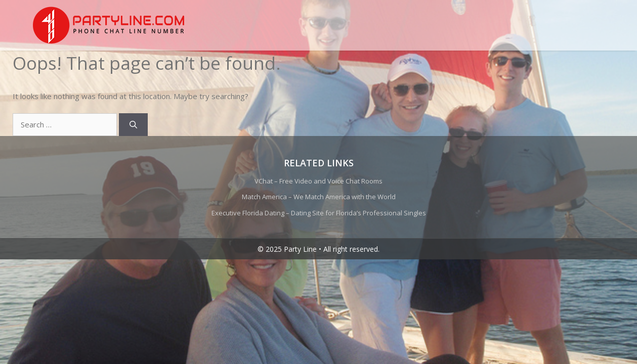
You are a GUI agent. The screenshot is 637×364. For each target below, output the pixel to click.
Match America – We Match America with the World (319, 197)
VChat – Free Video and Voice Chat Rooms (318, 181)
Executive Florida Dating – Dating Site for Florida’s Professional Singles (319, 213)
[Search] (133, 125)
